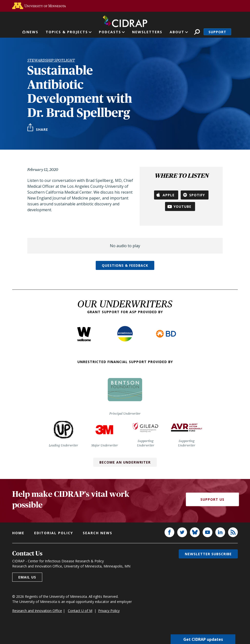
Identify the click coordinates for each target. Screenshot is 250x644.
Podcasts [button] (110, 32)
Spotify (197, 195)
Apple (169, 195)
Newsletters (147, 32)
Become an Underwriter (125, 462)
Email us (27, 577)
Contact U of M (80, 611)
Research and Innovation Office (37, 611)
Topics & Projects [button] (67, 32)
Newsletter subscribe (208, 554)
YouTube (182, 206)
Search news (98, 533)
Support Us (212, 499)
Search (197, 32)
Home (18, 533)
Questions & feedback (125, 265)
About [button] (177, 32)
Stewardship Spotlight (51, 60)
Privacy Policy (109, 611)
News (32, 32)
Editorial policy (54, 533)
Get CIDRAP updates (203, 639)
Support (217, 32)
